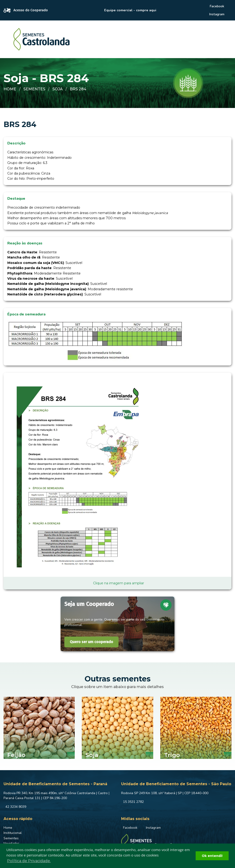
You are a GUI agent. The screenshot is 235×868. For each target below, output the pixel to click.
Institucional (13, 833)
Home (10, 89)
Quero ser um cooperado (91, 642)
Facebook (217, 6)
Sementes (34, 89)
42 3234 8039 (16, 807)
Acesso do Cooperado (26, 10)
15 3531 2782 (133, 802)
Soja (58, 89)
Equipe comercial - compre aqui (130, 10)
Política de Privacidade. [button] (29, 861)
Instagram (217, 14)
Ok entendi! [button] (212, 856)
